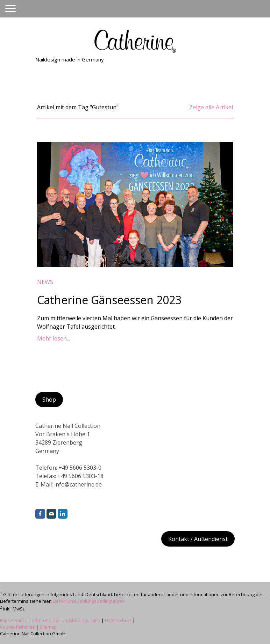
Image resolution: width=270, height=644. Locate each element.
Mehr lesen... (54, 338)
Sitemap (48, 627)
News (45, 282)
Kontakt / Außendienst (198, 539)
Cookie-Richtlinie (17, 627)
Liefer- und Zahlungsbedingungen (89, 601)
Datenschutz (118, 620)
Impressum (12, 620)
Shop (49, 400)
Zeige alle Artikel (211, 107)
